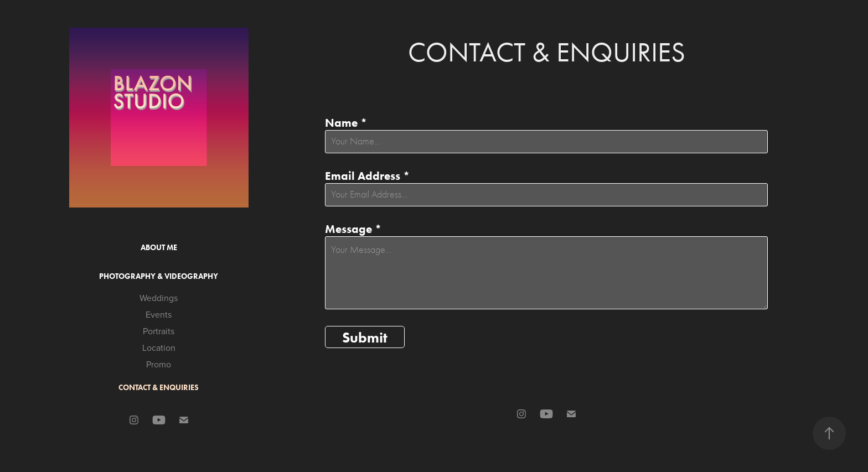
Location (159, 347)
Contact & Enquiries (159, 388)
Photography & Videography (159, 276)
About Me (159, 248)
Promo (159, 364)
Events (159, 314)
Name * (346, 123)
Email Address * (367, 176)
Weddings (159, 298)
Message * (353, 229)
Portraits (159, 331)
